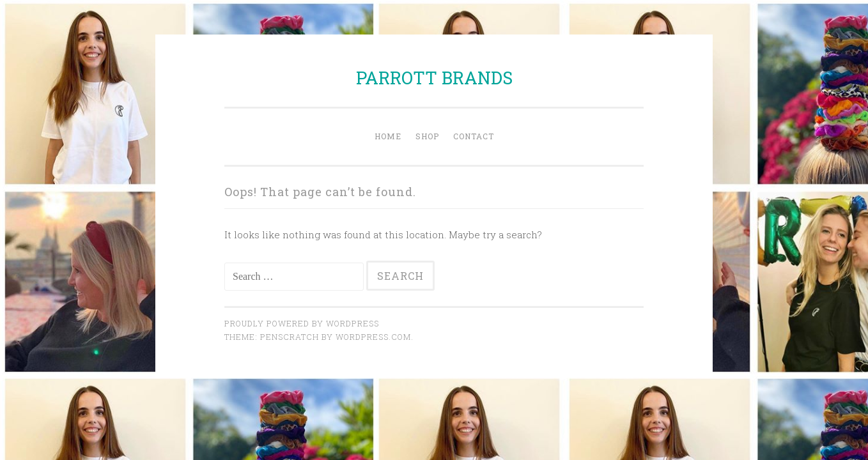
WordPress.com (373, 337)
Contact (474, 136)
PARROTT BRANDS (434, 78)
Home (388, 136)
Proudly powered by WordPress (302, 323)
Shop (427, 136)
